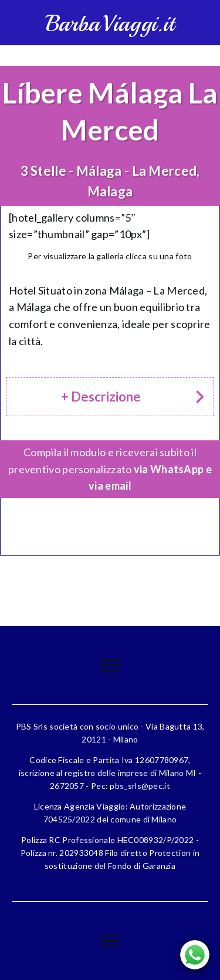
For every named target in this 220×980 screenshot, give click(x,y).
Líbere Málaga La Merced (110, 111)
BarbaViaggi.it (110, 24)
